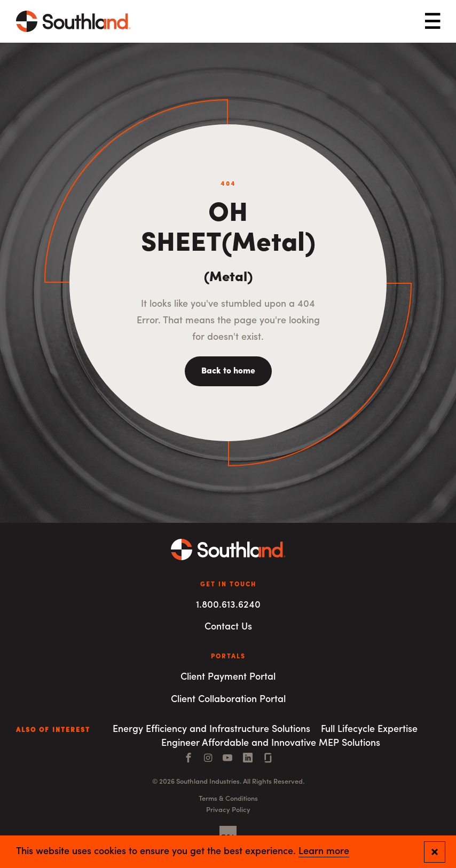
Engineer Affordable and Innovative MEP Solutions (271, 743)
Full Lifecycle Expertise (369, 730)
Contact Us (228, 627)
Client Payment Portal (228, 677)
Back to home (228, 371)
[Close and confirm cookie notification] (435, 852)
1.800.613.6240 (228, 605)
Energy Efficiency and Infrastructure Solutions (211, 730)
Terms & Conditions (228, 799)
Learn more (324, 852)
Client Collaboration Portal (228, 700)
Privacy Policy (228, 810)
